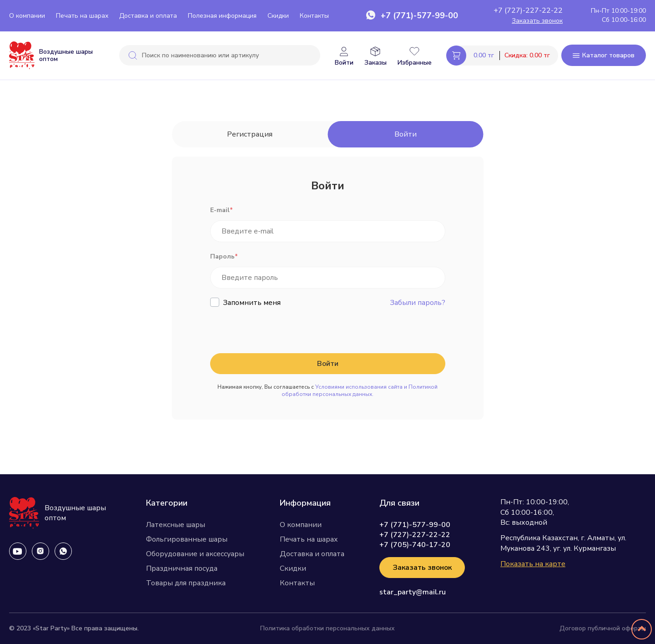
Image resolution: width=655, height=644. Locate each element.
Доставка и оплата (148, 16)
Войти (406, 134)
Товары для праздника (186, 583)
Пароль (224, 256)
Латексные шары (176, 525)
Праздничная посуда (182, 568)
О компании (27, 16)
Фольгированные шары (187, 539)
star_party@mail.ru (413, 592)
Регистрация (250, 134)
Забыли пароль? (418, 303)
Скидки (278, 16)
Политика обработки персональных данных (327, 628)
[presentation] (279, 331)
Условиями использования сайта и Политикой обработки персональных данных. (360, 390)
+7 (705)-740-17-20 (415, 545)
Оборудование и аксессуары (195, 554)
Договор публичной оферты (603, 628)
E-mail (222, 210)
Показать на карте (533, 564)
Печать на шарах (82, 16)
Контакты (314, 16)
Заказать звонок (537, 21)
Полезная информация (222, 16)
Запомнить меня (252, 303)
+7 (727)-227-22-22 (528, 10)
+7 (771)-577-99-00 (419, 15)
